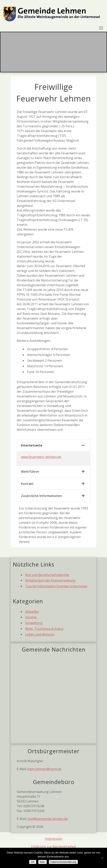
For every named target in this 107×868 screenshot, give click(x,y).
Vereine (31, 617)
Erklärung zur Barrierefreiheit (54, 847)
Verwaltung (34, 623)
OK (33, 862)
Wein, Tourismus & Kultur (44, 629)
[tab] (54, 445)
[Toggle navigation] (101, 28)
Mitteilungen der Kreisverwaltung (50, 580)
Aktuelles (32, 612)
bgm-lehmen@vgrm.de (44, 769)
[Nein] (102, 858)
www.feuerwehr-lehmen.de (41, 457)
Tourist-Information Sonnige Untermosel (56, 586)
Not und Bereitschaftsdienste (47, 575)
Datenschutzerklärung (63, 862)
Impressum (53, 839)
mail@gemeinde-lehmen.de (48, 819)
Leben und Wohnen (40, 634)
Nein (43, 862)
